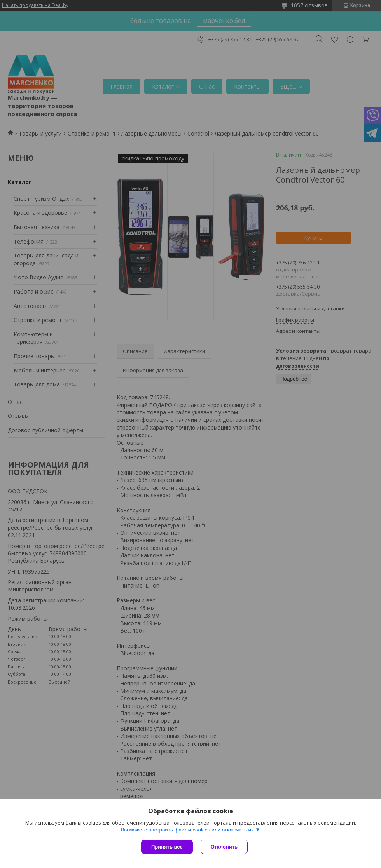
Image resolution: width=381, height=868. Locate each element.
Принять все (167, 847)
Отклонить (224, 847)
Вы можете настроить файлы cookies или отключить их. (188, 830)
